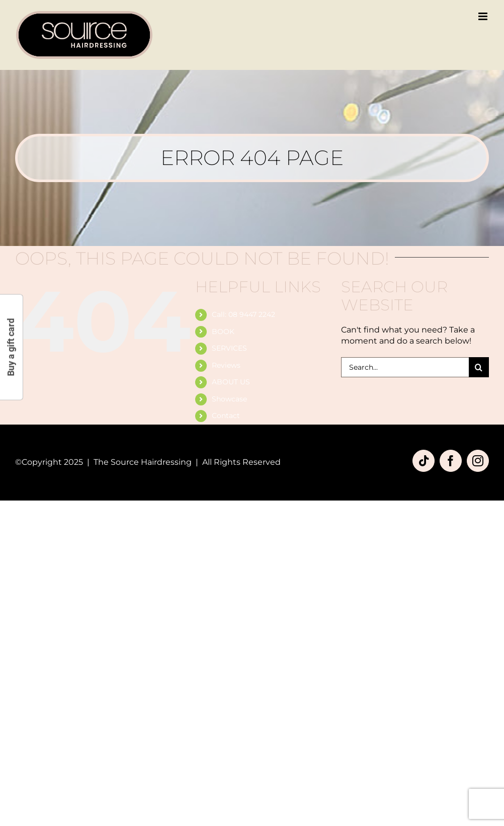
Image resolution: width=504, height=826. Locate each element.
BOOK (223, 332)
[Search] (479, 367)
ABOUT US (231, 382)
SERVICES (229, 348)
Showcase (229, 399)
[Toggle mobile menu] (484, 16)
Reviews (226, 365)
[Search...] (405, 367)
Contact (226, 416)
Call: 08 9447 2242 (243, 314)
